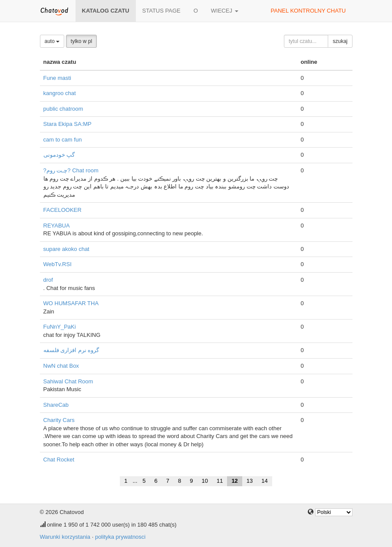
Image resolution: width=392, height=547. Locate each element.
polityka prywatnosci (120, 537)
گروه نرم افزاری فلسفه (71, 350)
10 (204, 481)
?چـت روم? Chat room (71, 170)
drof (48, 280)
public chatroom (63, 109)
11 (220, 481)
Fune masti (57, 78)
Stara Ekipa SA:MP (68, 124)
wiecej (225, 11)
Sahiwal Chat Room (68, 381)
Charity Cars (59, 420)
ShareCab (56, 405)
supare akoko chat (66, 249)
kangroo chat (60, 93)
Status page (161, 11)
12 (234, 481)
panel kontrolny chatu (308, 11)
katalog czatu (106, 11)
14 (264, 481)
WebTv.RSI (58, 264)
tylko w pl (81, 41)
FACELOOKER (63, 210)
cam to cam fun (63, 140)
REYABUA (57, 226)
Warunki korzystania (65, 537)
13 (250, 481)
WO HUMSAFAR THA (71, 303)
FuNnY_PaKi (60, 327)
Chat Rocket (59, 460)
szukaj (340, 41)
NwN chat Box (61, 366)
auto (52, 41)
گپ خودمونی (59, 155)
